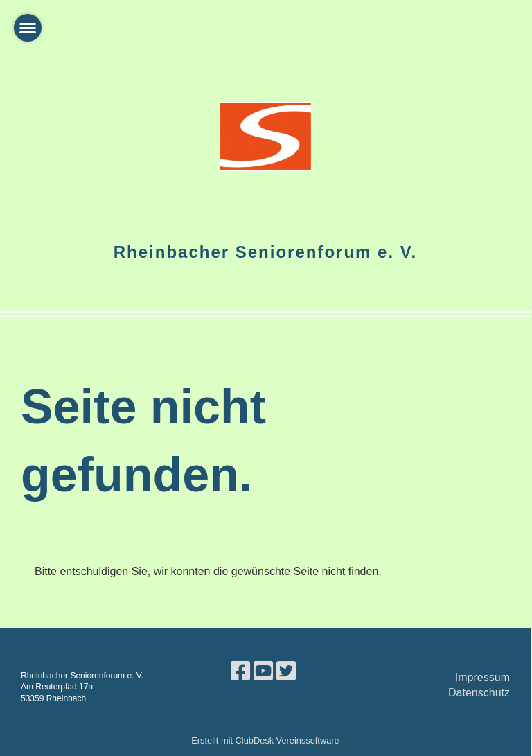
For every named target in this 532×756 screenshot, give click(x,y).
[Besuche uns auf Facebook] (240, 671)
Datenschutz (479, 693)
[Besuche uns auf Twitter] (286, 671)
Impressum (482, 677)
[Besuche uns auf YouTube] (263, 671)
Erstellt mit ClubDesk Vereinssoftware (265, 740)
